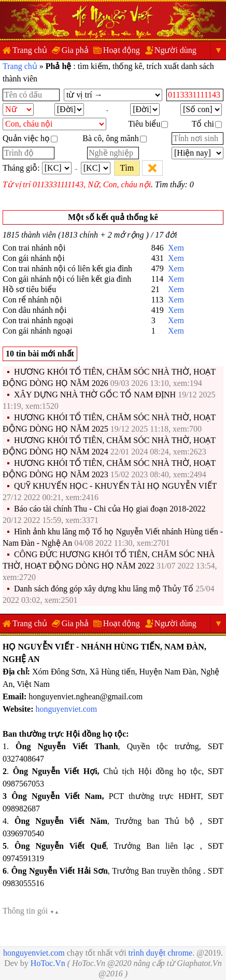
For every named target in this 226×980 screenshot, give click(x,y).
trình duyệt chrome (161, 953)
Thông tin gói (31, 911)
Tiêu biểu (148, 124)
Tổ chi (207, 124)
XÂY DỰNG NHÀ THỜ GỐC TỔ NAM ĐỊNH (95, 395)
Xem (176, 248)
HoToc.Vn (48, 963)
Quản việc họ (30, 138)
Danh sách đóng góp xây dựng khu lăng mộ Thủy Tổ (105, 589)
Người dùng (175, 50)
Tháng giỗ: (21, 168)
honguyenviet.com (67, 709)
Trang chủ (30, 50)
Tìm (127, 168)
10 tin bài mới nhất (40, 354)
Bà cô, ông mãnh (114, 138)
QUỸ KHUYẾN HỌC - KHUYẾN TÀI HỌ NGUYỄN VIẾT (115, 486)
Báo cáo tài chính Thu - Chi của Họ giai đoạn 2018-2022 (110, 509)
